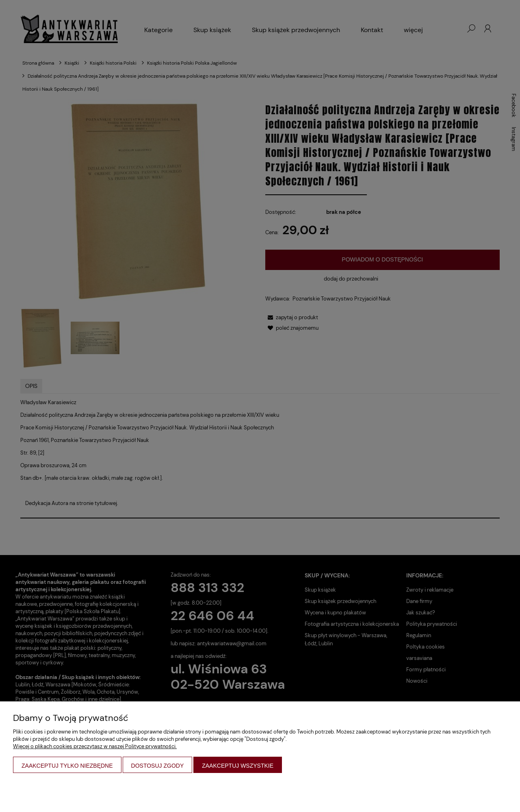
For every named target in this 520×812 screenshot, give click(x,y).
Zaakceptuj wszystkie (238, 766)
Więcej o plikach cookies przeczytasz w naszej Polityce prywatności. (95, 746)
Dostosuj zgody (158, 766)
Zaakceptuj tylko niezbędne (67, 766)
